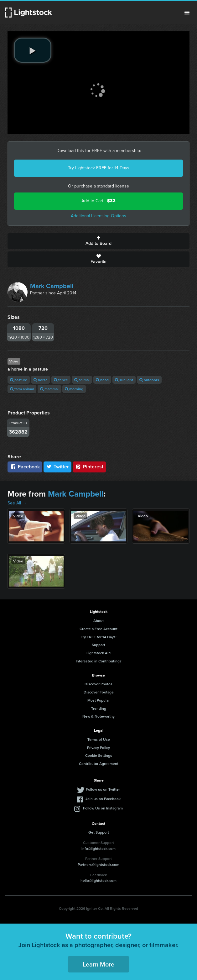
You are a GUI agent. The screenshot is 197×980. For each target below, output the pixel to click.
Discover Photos (98, 684)
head (102, 380)
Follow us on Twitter (103, 789)
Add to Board (98, 241)
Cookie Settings (99, 755)
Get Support (99, 832)
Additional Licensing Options (98, 216)
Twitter (58, 467)
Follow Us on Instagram (103, 808)
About (98, 621)
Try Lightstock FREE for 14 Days (99, 168)
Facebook (25, 467)
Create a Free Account (98, 629)
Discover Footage (99, 692)
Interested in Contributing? (99, 661)
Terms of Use (99, 739)
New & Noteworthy (98, 716)
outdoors (149, 380)
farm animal (22, 389)
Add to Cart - (98, 201)
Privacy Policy (98, 748)
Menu (187, 13)
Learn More (98, 964)
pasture (19, 380)
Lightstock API (98, 653)
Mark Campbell (52, 286)
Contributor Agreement (99, 764)
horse (41, 380)
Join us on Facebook (103, 799)
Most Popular (98, 700)
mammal (49, 389)
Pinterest (89, 467)
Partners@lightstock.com (98, 864)
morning (74, 389)
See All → (17, 503)
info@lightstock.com (98, 848)
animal (82, 380)
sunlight (124, 380)
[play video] (33, 50)
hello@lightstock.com (98, 880)
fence (61, 380)
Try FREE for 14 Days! (99, 637)
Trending (99, 708)
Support (98, 645)
